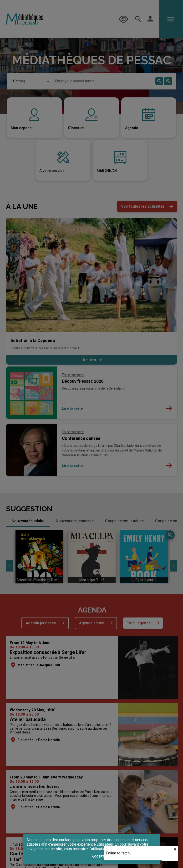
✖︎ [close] (175, 849)
